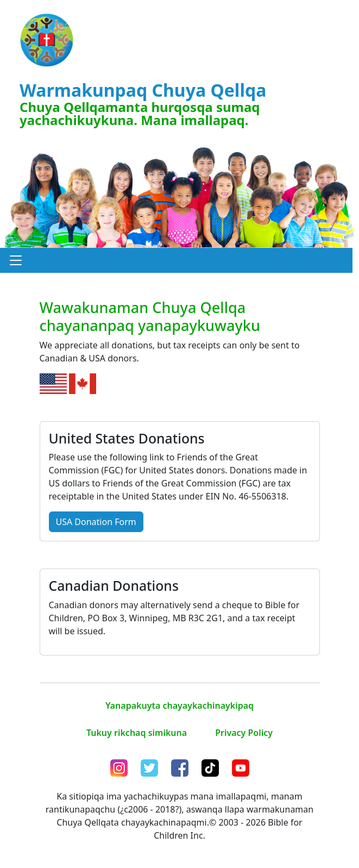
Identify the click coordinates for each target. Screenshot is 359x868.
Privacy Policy (244, 733)
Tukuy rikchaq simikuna (137, 733)
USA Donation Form (96, 522)
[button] (16, 260)
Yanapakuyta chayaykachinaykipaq (179, 705)
